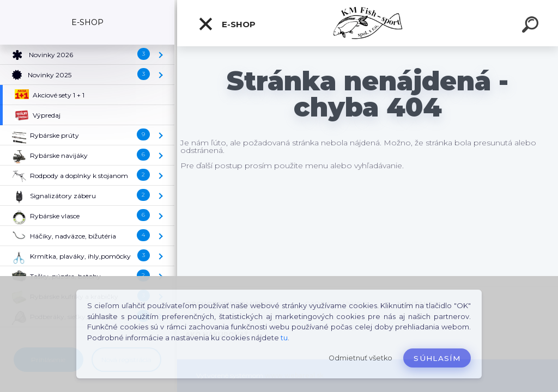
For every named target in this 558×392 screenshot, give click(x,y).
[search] (532, 26)
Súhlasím (437, 358)
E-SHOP (227, 24)
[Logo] (368, 23)
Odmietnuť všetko (360, 358)
